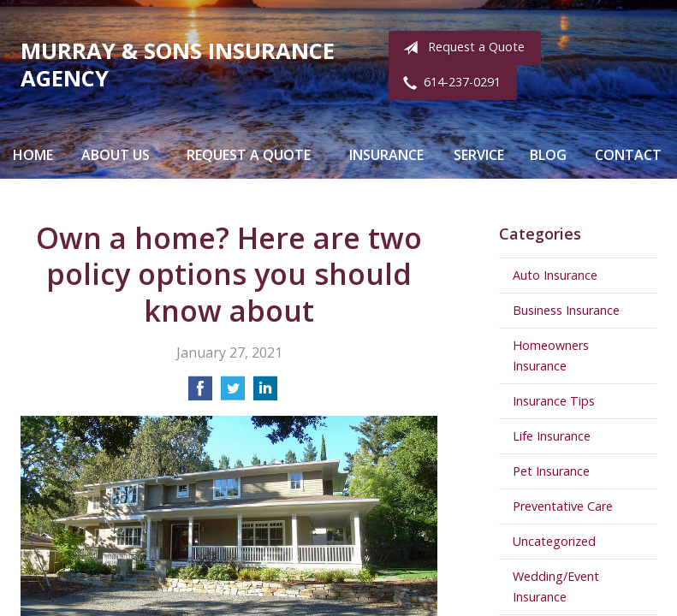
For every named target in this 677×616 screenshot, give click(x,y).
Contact (628, 155)
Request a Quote (460, 48)
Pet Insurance (551, 471)
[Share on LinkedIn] (265, 394)
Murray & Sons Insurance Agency (178, 65)
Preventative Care (563, 506)
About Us (116, 155)
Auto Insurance (555, 275)
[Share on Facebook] (200, 394)
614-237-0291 (448, 83)
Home (33, 155)
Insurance (386, 155)
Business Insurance (566, 310)
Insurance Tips (554, 401)
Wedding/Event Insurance (556, 586)
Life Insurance (552, 436)
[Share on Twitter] (233, 394)
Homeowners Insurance (551, 355)
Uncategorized (554, 541)
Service (479, 155)
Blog (548, 155)
